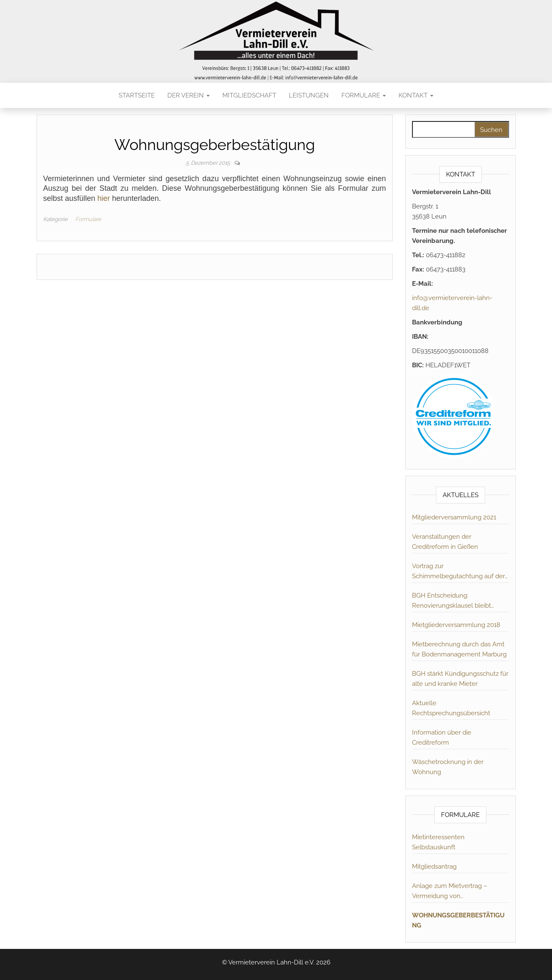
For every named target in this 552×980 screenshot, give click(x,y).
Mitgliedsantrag (434, 867)
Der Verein (189, 95)
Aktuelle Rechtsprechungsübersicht (451, 708)
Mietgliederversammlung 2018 (456, 625)
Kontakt (416, 95)
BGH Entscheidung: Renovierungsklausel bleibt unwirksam (452, 601)
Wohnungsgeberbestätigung (458, 920)
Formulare (364, 95)
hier (104, 198)
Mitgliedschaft (249, 95)
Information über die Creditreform (442, 738)
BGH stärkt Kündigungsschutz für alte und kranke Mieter (460, 679)
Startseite (137, 95)
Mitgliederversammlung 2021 (454, 517)
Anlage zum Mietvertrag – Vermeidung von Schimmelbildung (450, 892)
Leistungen (309, 95)
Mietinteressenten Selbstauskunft (438, 842)
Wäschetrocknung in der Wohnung (448, 767)
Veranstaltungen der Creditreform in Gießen (445, 542)
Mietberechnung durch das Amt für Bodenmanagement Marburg (459, 649)
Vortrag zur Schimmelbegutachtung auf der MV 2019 (458, 572)
